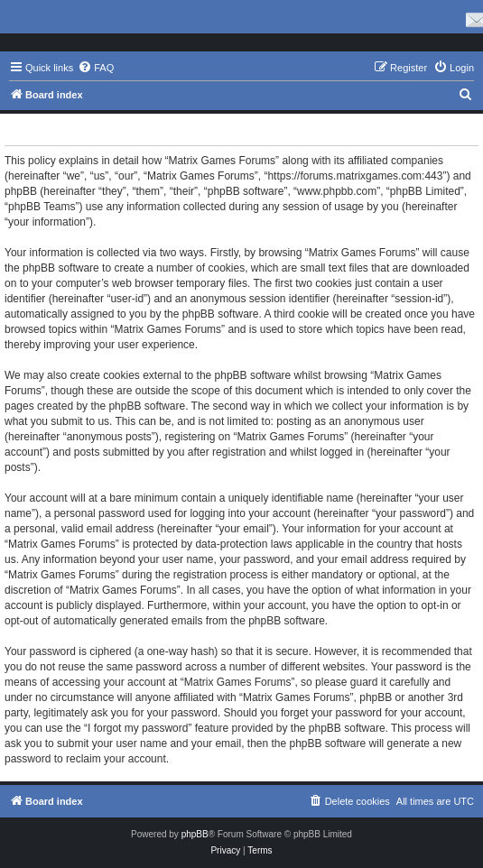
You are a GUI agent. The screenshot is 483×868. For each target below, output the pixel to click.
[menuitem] (96, 68)
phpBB (195, 834)
